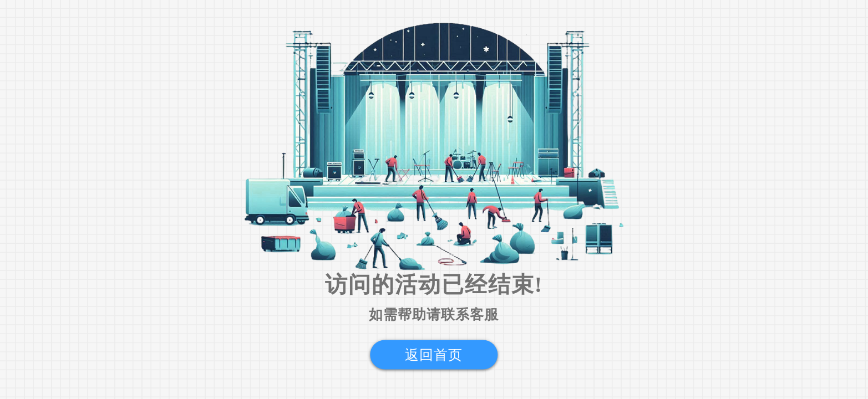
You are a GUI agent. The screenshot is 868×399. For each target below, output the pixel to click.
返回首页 (434, 355)
